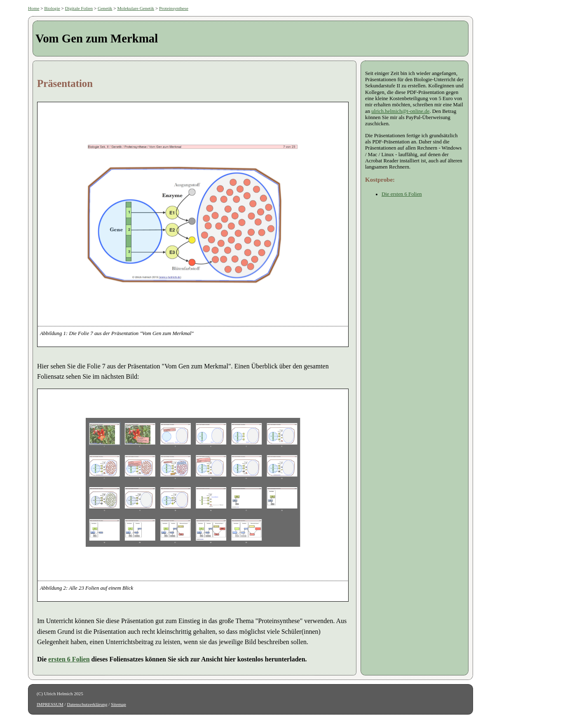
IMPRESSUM (50, 704)
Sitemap (118, 704)
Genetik (105, 8)
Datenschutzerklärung (87, 704)
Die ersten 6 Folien (402, 194)
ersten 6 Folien (69, 659)
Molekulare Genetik (136, 8)
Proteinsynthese (174, 8)
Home (34, 8)
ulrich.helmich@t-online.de (400, 111)
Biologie (52, 8)
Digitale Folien (79, 8)
